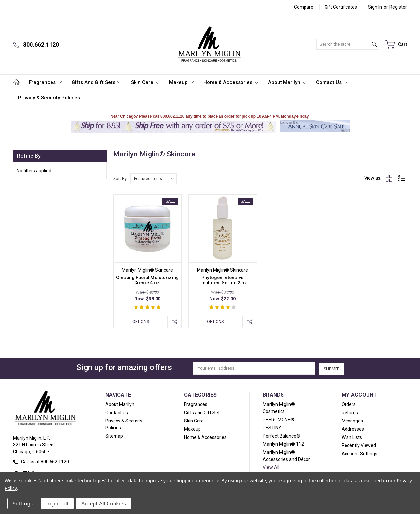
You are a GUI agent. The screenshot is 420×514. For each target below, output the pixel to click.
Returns (350, 412)
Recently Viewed (359, 445)
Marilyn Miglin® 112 (283, 443)
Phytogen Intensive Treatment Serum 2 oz (222, 280)
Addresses (353, 428)
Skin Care (145, 82)
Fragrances (45, 82)
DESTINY (272, 427)
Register (398, 7)
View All (271, 467)
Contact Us (332, 82)
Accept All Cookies (104, 504)
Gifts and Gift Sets (96, 82)
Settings (23, 504)
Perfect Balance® (282, 435)
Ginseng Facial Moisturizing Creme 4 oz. (148, 280)
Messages (352, 420)
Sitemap (114, 435)
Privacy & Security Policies (49, 98)
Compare (304, 7)
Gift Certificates (341, 7)
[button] (315, 132)
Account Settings (359, 453)
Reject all (57, 504)
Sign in (375, 7)
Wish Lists (352, 437)
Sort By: (120, 179)
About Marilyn (287, 82)
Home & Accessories (231, 82)
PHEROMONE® (279, 419)
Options (140, 322)
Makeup (181, 82)
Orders (349, 404)
